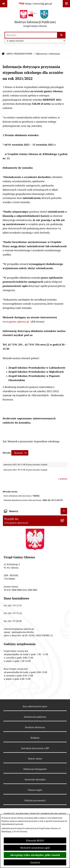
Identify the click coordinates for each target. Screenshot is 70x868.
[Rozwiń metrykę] (20, 453)
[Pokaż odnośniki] (4, 4)
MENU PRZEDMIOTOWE (19, 54)
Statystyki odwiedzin (35, 780)
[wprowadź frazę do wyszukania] (31, 35)
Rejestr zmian (35, 759)
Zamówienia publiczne (35, 717)
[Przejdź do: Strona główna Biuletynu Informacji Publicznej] (3, 54)
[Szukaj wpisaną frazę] (62, 35)
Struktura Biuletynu (35, 727)
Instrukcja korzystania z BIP (35, 748)
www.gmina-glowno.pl (16, 322)
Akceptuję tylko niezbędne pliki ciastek (35, 855)
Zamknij (35, 862)
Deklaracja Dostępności (35, 769)
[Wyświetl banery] (64, 511)
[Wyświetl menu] (66, 4)
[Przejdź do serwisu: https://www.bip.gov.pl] (35, 4)
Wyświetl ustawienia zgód (35, 848)
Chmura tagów (35, 790)
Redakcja (35, 738)
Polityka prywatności (35, 800)
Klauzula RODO (35, 840)
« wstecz (63, 479)
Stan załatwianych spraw (35, 706)
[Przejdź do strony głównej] (35, 19)
